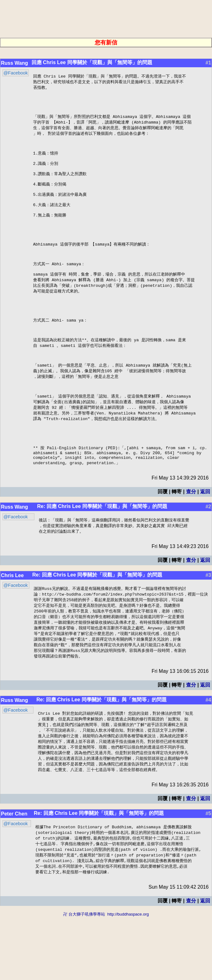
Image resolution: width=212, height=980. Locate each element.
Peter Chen (14, 874)
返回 (205, 543)
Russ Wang (15, 63)
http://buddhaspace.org (128, 977)
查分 (191, 543)
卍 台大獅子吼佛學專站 (84, 977)
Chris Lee (12, 628)
